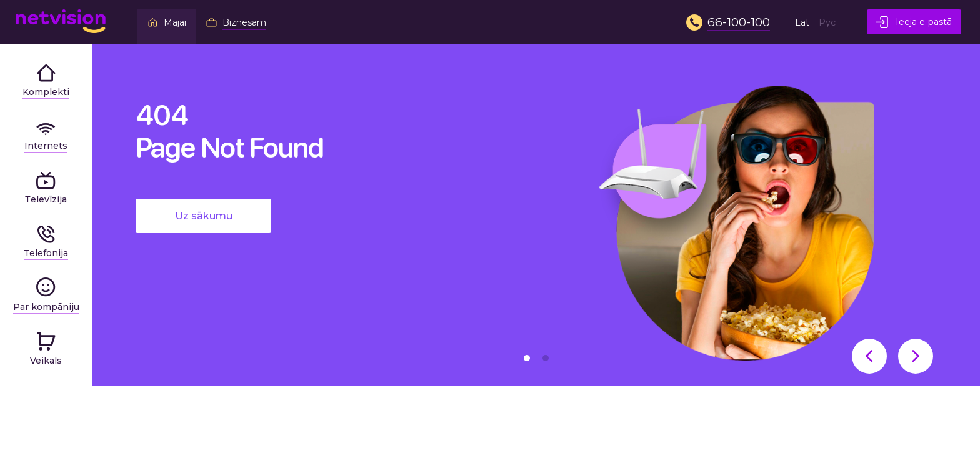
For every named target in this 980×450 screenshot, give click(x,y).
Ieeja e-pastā (914, 22)
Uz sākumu (204, 216)
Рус (827, 22)
